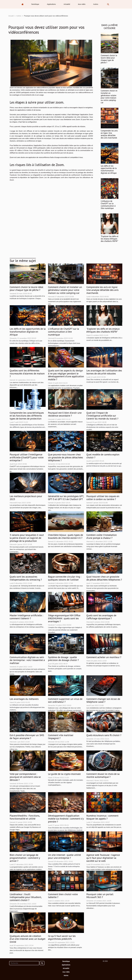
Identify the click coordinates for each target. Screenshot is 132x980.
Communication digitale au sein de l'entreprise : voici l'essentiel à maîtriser (27, 660)
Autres (96, 4)
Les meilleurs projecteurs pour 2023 (26, 498)
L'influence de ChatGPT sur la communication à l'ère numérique (108, 205)
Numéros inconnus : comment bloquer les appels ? (102, 817)
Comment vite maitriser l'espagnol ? (61, 737)
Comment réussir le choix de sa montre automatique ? (103, 775)
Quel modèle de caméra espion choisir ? (103, 456)
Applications (51, 4)
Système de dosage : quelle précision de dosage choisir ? (63, 659)
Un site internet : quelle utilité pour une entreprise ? (64, 856)
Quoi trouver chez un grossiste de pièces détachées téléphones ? (104, 578)
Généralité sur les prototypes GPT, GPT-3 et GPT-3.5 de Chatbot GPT (66, 498)
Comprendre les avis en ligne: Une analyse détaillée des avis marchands (109, 134)
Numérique (35, 4)
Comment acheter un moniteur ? (104, 657)
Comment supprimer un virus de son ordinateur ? (65, 700)
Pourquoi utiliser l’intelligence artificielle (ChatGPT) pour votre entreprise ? (27, 457)
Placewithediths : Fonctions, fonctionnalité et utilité (25, 817)
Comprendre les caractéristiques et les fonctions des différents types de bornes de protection (27, 416)
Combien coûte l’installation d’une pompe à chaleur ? (102, 536)
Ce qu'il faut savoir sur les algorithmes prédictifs (62, 937)
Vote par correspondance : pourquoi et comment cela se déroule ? (25, 777)
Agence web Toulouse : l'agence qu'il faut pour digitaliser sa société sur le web (103, 858)
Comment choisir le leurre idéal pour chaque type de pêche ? (109, 59)
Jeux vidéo (82, 4)
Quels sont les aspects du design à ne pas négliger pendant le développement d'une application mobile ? (66, 375)
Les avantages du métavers (24, 699)
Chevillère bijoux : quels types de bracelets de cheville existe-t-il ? (66, 536)
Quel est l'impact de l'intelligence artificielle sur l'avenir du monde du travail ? (102, 416)
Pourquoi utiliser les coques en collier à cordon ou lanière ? (103, 498)
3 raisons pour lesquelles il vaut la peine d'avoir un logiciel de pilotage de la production (27, 538)
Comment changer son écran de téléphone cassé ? (103, 700)
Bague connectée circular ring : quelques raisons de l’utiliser (65, 578)
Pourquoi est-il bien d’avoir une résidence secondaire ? (65, 414)
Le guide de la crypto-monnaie (64, 774)
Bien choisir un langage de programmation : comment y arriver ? (25, 858)
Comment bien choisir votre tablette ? (63, 896)
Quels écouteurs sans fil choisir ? (104, 735)
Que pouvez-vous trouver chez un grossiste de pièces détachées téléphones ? (65, 457)
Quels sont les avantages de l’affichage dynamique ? (101, 617)
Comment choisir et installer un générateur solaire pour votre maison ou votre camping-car (109, 97)
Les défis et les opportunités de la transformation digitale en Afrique (109, 169)
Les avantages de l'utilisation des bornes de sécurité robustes (104, 372)
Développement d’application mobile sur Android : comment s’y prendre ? (66, 819)
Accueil (11, 16)
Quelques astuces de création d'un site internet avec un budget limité (28, 939)
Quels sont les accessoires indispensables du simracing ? (26, 578)
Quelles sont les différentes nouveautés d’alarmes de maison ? (27, 373)
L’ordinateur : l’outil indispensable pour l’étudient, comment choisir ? (26, 897)
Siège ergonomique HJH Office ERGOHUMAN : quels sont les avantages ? (64, 618)
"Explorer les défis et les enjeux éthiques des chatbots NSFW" (110, 239)
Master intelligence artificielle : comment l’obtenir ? (26, 617)
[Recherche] (24, 963)
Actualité (67, 4)
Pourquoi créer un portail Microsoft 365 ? (100, 896)
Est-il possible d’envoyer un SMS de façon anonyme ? (27, 737)
